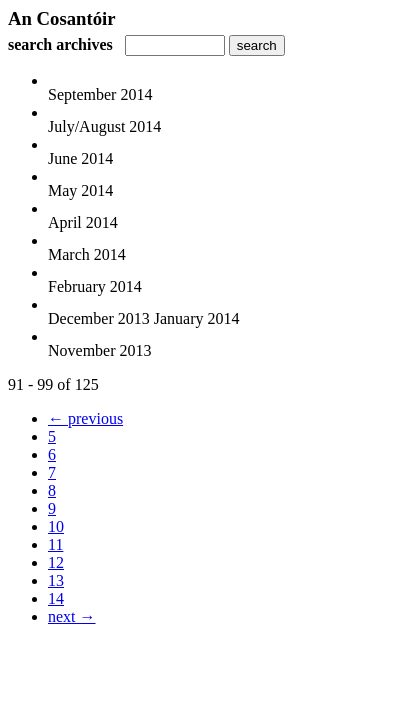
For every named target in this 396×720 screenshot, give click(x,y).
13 (56, 580)
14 (56, 598)
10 (56, 526)
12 (56, 562)
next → (72, 616)
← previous (85, 418)
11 (55, 544)
